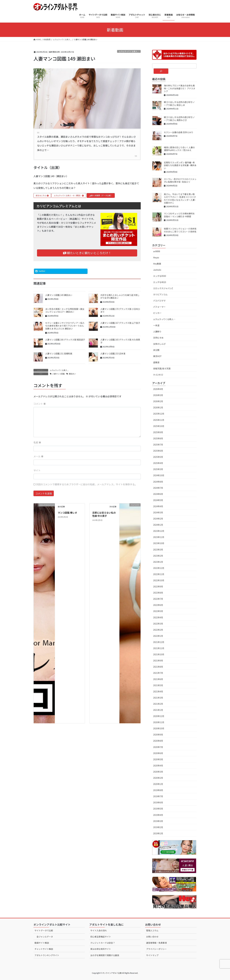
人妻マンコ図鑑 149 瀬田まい (59, 295)
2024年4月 (158, 506)
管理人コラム (152, 930)
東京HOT (157, 356)
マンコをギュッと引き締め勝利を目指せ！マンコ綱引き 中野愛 (179, 215)
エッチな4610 (160, 282)
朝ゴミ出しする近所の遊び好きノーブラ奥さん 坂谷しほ (179, 104)
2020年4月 (158, 765)
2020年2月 (158, 778)
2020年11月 (159, 722)
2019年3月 (158, 821)
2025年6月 (158, 451)
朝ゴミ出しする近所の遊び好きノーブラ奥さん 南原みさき (179, 119)
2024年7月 (158, 488)
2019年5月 (158, 809)
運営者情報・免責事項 (156, 943)
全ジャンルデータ (45, 937)
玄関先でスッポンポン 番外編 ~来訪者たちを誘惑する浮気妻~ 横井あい (180, 165)
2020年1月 (158, 784)
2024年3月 (158, 512)
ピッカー (157, 313)
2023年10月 (159, 543)
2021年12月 (159, 642)
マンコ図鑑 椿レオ (67, 513)
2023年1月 (158, 562)
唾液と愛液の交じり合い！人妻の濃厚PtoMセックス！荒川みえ (179, 149)
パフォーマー (159, 307)
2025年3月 (158, 469)
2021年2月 (158, 704)
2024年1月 (158, 525)
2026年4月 (158, 389)
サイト (37, 470)
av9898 (157, 251)
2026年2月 (158, 401)
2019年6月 (158, 802)
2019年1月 (158, 833)
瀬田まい (72, 374)
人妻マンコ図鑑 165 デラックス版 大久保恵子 (120, 341)
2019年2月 (158, 827)
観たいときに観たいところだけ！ (87, 253)
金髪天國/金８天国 (162, 368)
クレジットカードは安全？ (103, 943)
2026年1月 (158, 407)
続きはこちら (42, 195)
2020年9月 (158, 735)
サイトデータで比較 (44, 930)
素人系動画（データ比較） (101, 195)
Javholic (157, 270)
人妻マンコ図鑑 (58, 374)
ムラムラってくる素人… (164, 319)
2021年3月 (158, 698)
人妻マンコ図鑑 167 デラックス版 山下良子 (120, 323)
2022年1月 (158, 636)
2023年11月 (159, 537)
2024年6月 (158, 494)
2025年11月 (159, 420)
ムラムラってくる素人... (129, 51)
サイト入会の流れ (99, 930)
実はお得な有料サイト (101, 949)
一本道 (156, 325)
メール (38, 456)
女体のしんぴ (159, 344)
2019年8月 (158, 790)
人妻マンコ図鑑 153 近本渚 (113, 353)
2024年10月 (159, 475)
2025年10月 (159, 426)
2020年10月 (159, 728)
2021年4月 (158, 691)
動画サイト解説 (42, 943)
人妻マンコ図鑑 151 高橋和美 (59, 353)
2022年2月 (158, 630)
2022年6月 (158, 605)
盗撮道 (156, 362)
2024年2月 (158, 519)
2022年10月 (159, 580)
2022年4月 (158, 617)
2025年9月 (158, 432)
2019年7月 (158, 796)
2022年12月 (159, 568)
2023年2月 (158, 556)
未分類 (156, 350)
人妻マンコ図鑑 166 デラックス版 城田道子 (65, 340)
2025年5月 (158, 457)
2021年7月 (158, 673)
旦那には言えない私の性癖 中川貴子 (104, 514)
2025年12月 (159, 414)
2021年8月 (158, 667)
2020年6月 (158, 753)
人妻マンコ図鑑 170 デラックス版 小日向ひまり (120, 310)
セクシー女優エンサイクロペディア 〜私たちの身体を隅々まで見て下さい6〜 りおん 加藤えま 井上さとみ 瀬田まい (65, 326)
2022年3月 (158, 624)
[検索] (161, 71)
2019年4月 (158, 815)
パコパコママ (159, 301)
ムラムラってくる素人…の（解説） (69, 195)
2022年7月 (158, 599)
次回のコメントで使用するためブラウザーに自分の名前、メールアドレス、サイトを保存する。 (87, 484)
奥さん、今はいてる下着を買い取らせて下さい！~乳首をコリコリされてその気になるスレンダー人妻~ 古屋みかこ (180, 198)
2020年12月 (159, 716)
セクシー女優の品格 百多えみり (179, 132)
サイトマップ (152, 955)
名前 (37, 442)
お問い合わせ (152, 937)
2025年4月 (158, 463)
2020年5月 (158, 759)
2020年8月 (158, 741)
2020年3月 (158, 772)
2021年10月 (159, 654)
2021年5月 (158, 685)
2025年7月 (158, 445)
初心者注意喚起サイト (101, 937)
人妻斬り (157, 332)
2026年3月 (158, 395)
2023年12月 (159, 531)
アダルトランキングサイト (47, 955)
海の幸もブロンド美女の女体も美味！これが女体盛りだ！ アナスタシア (180, 88)
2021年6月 (158, 679)
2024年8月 (158, 482)
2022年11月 (159, 574)
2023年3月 (158, 550)
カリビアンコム (160, 294)
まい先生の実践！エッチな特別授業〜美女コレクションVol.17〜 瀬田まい (65, 310)
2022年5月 (158, 611)
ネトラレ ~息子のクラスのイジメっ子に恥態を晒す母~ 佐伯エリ (180, 180)
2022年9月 (158, 586)
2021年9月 (158, 661)
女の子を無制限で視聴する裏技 (105, 955)
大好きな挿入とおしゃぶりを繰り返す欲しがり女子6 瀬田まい (120, 296)
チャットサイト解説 (44, 949)
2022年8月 (158, 593)
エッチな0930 (160, 276)
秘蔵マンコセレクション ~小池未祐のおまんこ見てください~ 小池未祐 (180, 230)
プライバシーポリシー (156, 949)
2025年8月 (158, 438)
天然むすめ (158, 338)
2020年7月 (158, 747)
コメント (40, 404)
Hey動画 (157, 264)
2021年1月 (158, 710)
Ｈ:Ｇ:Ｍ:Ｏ (158, 375)
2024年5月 (158, 500)
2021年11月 (159, 648)
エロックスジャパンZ (163, 288)
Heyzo (156, 257)
